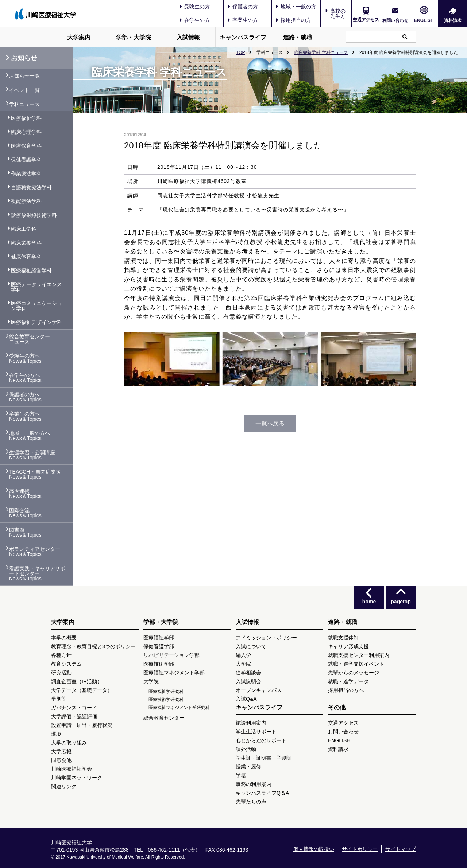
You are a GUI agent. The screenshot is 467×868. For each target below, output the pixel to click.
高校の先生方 (338, 13)
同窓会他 (61, 760)
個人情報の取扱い (314, 849)
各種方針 (61, 655)
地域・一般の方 (296, 7)
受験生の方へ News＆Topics (25, 358)
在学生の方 (194, 20)
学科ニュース (24, 104)
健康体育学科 (26, 257)
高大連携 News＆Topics (25, 494)
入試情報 (188, 37)
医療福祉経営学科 (31, 270)
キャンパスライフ (243, 37)
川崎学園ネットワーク (77, 778)
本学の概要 (64, 638)
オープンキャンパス (259, 690)
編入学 (243, 655)
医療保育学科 (26, 146)
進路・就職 (298, 37)
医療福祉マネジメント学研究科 (179, 708)
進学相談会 (248, 673)
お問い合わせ (395, 20)
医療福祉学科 (26, 118)
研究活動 (61, 673)
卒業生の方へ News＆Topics (25, 416)
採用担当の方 (293, 20)
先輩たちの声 (251, 802)
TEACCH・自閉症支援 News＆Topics (35, 474)
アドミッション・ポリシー (266, 638)
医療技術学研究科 (166, 700)
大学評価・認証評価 (74, 716)
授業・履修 (248, 767)
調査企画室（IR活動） (77, 681)
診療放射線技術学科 (34, 215)
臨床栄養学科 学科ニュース (321, 52)
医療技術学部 (159, 664)
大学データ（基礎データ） (82, 690)
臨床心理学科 (26, 132)
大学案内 (79, 37)
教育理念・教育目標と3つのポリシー (93, 646)
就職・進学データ (348, 681)
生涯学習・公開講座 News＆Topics (32, 455)
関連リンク (64, 786)
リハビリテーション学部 (171, 655)
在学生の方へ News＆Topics (25, 378)
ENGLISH (424, 20)
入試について (251, 646)
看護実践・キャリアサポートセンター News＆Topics (37, 573)
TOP (240, 52)
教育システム (66, 664)
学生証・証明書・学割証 (264, 758)
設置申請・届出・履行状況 (82, 725)
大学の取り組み (69, 743)
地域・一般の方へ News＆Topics (30, 436)
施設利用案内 (251, 723)
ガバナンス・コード (74, 708)
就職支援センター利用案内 (359, 655)
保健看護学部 (159, 646)
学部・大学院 (134, 37)
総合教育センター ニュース (30, 339)
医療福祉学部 (159, 638)
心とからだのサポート (261, 740)
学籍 (241, 775)
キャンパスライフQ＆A (262, 793)
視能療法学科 (26, 201)
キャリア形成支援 (348, 646)
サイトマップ (401, 849)
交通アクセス (366, 20)
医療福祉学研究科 (166, 692)
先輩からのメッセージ (354, 673)
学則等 (59, 699)
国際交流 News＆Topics (25, 513)
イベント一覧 (24, 90)
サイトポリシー (360, 849)
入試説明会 (248, 681)
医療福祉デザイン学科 (36, 322)
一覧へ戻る (270, 423)
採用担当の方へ (346, 690)
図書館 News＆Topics (25, 532)
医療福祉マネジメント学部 (174, 673)
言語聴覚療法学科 (31, 187)
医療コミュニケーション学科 (36, 306)
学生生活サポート (256, 732)
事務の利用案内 (254, 784)
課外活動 (246, 749)
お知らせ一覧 (24, 76)
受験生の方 (194, 7)
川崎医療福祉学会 (72, 769)
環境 (56, 734)
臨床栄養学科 (26, 243)
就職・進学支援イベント (356, 664)
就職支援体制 (343, 638)
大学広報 (61, 751)
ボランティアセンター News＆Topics (35, 552)
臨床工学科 (24, 229)
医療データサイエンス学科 (36, 287)
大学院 (151, 681)
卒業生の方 (243, 20)
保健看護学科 (26, 160)
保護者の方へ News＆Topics (25, 397)
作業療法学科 (26, 174)
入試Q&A (246, 699)
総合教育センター (164, 718)
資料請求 (453, 20)
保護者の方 (243, 7)
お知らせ (21, 58)
